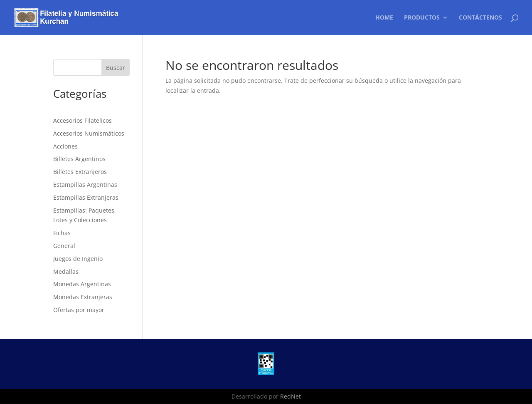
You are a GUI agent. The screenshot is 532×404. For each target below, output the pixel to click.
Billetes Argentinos (79, 159)
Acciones (65, 146)
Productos (422, 18)
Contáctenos (480, 18)
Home (384, 18)
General (64, 246)
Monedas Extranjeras (83, 297)
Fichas (62, 233)
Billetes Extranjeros (80, 172)
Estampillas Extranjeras (86, 197)
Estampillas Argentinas (85, 185)
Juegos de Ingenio (78, 259)
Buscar (116, 68)
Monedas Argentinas (82, 284)
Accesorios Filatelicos (83, 120)
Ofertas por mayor (79, 310)
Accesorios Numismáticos (89, 133)
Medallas (66, 271)
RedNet (291, 396)
